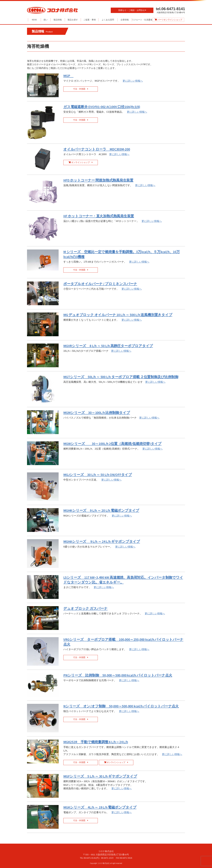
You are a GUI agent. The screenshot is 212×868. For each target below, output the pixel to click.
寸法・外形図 (81, 89)
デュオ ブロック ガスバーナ (85, 608)
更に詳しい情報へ (133, 81)
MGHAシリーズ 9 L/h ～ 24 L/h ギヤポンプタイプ (102, 541)
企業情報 (125, 20)
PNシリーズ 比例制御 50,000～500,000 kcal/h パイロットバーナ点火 (118, 675)
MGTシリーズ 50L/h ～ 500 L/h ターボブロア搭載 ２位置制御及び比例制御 (121, 377)
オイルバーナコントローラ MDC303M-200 (97, 149)
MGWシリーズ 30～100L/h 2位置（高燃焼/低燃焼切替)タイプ (112, 444)
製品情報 (58, 20)
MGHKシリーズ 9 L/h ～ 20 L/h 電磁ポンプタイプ (101, 510)
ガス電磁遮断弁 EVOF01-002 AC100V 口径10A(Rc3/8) (102, 107)
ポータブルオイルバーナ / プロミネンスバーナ (100, 284)
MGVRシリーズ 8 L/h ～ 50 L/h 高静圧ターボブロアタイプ (108, 346)
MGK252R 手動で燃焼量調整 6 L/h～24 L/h (96, 742)
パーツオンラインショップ (168, 20)
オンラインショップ (81, 162)
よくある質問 (108, 20)
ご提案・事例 (90, 20)
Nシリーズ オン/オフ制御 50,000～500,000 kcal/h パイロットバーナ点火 (121, 706)
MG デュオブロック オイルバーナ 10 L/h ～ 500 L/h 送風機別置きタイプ (118, 315)
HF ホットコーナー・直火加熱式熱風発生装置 (99, 216)
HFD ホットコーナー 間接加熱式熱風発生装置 (98, 180)
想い (46, 20)
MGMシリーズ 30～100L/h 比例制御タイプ (97, 413)
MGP (68, 76)
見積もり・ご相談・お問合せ (132, 10)
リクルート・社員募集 (141, 20)
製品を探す (73, 20)
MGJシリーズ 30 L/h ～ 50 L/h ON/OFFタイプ (98, 475)
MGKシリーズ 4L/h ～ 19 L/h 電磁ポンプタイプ (100, 807)
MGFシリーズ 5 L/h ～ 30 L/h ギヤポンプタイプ (100, 776)
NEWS (34, 20)
